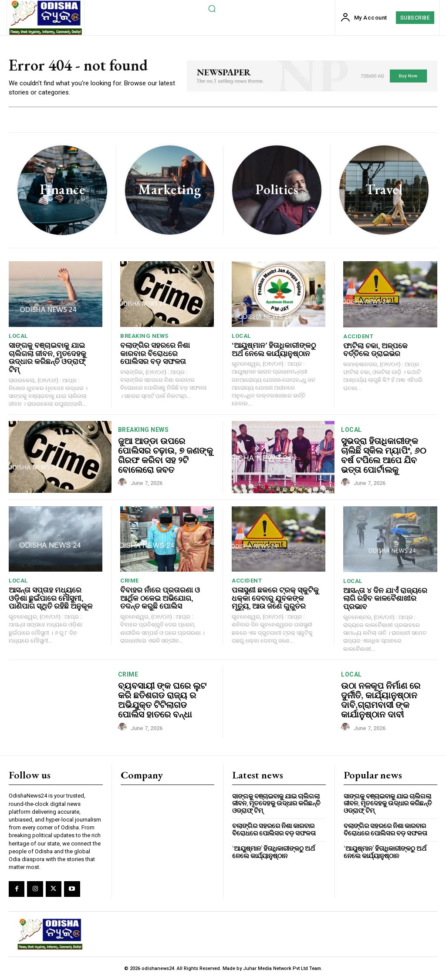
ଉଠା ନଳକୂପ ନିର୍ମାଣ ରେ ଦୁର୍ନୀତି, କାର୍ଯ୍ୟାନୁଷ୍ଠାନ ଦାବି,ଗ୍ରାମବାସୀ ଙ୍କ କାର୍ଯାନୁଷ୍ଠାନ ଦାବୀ (381, 700)
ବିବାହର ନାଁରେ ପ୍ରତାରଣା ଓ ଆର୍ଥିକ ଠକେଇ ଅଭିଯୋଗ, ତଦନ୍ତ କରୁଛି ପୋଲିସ (160, 598)
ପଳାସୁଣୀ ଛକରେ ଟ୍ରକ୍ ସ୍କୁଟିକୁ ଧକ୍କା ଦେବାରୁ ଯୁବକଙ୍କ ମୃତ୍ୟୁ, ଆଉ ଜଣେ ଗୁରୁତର (275, 598)
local (18, 336)
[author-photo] (124, 483)
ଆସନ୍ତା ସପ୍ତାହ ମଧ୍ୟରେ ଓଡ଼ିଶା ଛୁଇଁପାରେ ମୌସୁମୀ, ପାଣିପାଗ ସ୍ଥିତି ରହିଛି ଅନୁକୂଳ (51, 598)
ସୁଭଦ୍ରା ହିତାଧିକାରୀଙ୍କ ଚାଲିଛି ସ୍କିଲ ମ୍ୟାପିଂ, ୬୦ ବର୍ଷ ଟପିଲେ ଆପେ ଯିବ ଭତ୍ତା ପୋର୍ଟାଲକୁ (383, 455)
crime (130, 581)
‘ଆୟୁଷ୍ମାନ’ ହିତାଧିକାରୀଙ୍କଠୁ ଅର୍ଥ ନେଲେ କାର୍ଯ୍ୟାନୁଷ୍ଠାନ (274, 349)
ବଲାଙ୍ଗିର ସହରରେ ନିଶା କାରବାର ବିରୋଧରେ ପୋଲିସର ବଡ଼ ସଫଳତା (155, 353)
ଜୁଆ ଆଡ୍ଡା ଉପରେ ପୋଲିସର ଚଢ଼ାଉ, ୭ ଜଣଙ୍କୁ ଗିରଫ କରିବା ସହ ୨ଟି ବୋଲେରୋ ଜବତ (166, 455)
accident (358, 336)
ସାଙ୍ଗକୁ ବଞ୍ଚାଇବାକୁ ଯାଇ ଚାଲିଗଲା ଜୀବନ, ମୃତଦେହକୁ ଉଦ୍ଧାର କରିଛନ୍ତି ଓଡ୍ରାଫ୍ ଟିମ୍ (47, 357)
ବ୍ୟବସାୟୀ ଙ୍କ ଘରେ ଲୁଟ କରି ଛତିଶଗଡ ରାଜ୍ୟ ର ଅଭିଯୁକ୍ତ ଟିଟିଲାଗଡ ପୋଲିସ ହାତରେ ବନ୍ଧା (162, 700)
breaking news (144, 336)
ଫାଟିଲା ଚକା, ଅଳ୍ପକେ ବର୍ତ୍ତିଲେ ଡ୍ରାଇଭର (375, 350)
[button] (212, 8)
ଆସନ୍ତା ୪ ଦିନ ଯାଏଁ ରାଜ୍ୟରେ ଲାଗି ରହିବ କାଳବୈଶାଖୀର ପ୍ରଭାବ (385, 598)
